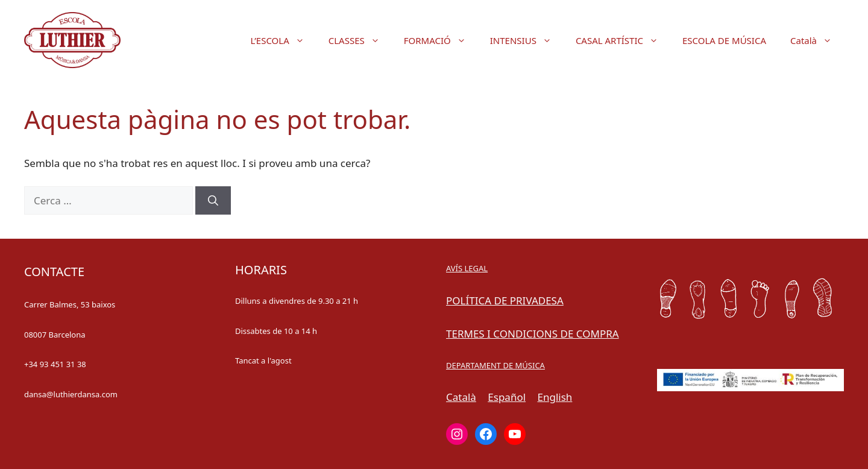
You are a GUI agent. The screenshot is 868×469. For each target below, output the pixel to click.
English (555, 397)
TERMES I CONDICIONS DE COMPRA (533, 334)
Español (507, 397)
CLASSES (360, 40)
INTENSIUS (527, 40)
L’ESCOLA (284, 40)
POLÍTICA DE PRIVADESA (505, 301)
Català (817, 40)
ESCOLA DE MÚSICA (724, 40)
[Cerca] (213, 201)
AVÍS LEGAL (467, 268)
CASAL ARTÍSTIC (623, 40)
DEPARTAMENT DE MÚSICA (495, 365)
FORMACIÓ (441, 40)
